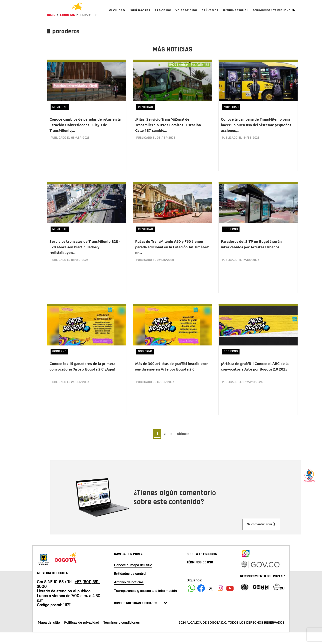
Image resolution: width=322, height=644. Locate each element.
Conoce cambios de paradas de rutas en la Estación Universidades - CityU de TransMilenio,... (85, 136)
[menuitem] (117, 14)
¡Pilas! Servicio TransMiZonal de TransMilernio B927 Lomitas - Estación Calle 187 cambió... (168, 136)
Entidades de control (130, 585)
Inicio (51, 26)
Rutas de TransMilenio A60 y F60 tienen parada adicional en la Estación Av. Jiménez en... (172, 258)
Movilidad (60, 118)
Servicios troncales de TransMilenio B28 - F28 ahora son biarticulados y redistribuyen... (85, 258)
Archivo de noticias (129, 593)
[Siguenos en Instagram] (220, 600)
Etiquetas (67, 26)
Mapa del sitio (49, 634)
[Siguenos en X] (211, 600)
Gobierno (231, 241)
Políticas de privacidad (82, 634)
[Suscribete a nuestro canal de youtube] (230, 600)
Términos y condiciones (121, 634)
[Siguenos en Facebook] (191, 600)
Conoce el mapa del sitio (133, 576)
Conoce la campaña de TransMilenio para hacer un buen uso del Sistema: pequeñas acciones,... (256, 136)
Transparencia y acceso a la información (145, 602)
